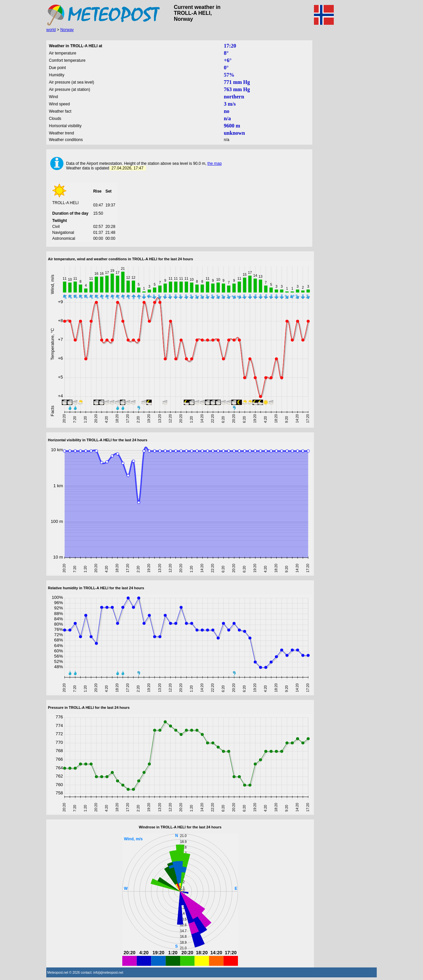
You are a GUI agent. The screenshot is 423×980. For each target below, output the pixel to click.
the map (215, 163)
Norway (67, 30)
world (51, 30)
